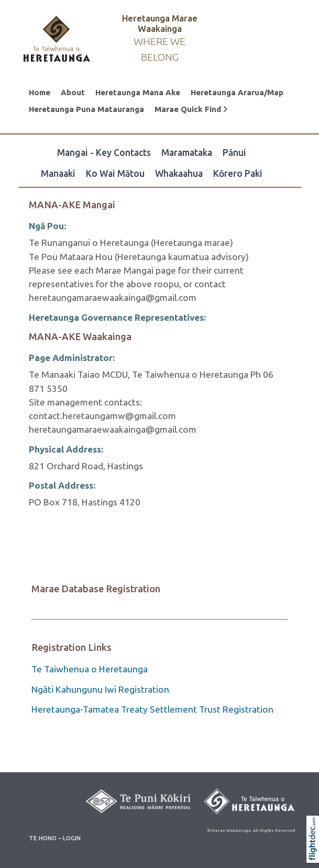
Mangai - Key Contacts (104, 153)
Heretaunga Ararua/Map (237, 92)
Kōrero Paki (238, 173)
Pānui (234, 153)
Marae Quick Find (191, 109)
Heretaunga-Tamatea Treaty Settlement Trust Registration (152, 709)
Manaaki (58, 173)
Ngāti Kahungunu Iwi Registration (100, 689)
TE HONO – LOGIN (55, 838)
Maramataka (187, 153)
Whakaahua (179, 173)
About (73, 92)
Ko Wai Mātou (115, 173)
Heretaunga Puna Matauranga (86, 109)
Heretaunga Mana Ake (138, 92)
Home (40, 92)
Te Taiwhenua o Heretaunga (90, 669)
